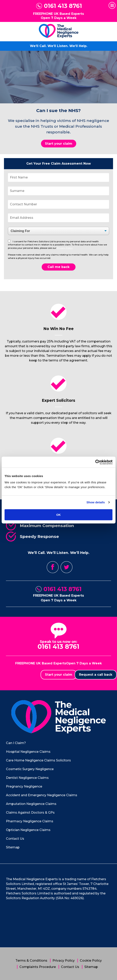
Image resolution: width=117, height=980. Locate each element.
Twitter (67, 567)
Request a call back (96, 675)
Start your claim (59, 144)
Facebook (53, 567)
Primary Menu (111, 6)
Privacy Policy (65, 248)
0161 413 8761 (63, 6)
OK (58, 515)
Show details (96, 502)
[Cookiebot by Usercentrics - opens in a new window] (95, 462)
